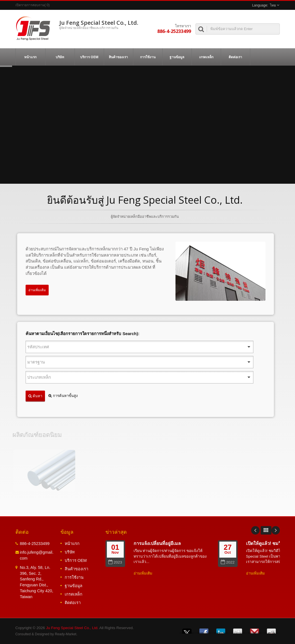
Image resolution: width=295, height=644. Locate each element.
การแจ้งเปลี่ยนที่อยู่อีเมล (157, 543)
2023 (115, 562)
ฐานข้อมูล (177, 57)
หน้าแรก (31, 57)
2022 (228, 562)
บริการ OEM (89, 57)
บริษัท (60, 57)
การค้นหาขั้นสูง (63, 396)
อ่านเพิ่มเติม (37, 290)
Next (276, 530)
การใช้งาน (148, 57)
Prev (255, 530)
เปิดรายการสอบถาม (30, 5)
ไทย (273, 5)
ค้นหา (35, 396)
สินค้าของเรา (119, 57)
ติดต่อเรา (236, 57)
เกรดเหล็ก (206, 57)
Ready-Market (66, 634)
